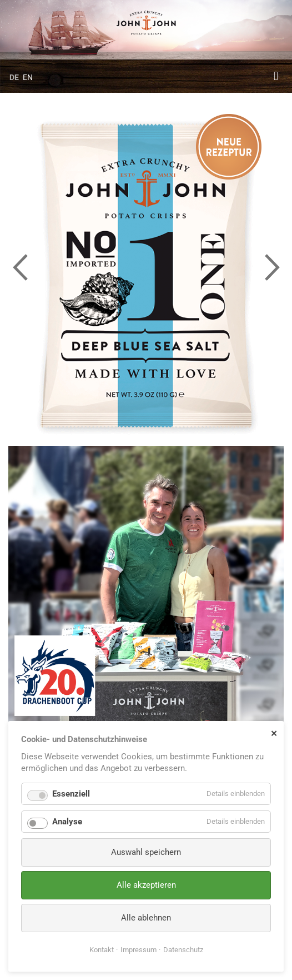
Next (272, 267)
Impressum (139, 950)
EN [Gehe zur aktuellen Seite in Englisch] (28, 77)
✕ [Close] (274, 733)
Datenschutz (183, 950)
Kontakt (102, 950)
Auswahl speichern (146, 852)
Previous (20, 267)
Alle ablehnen (146, 918)
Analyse (67, 822)
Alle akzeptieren (146, 885)
